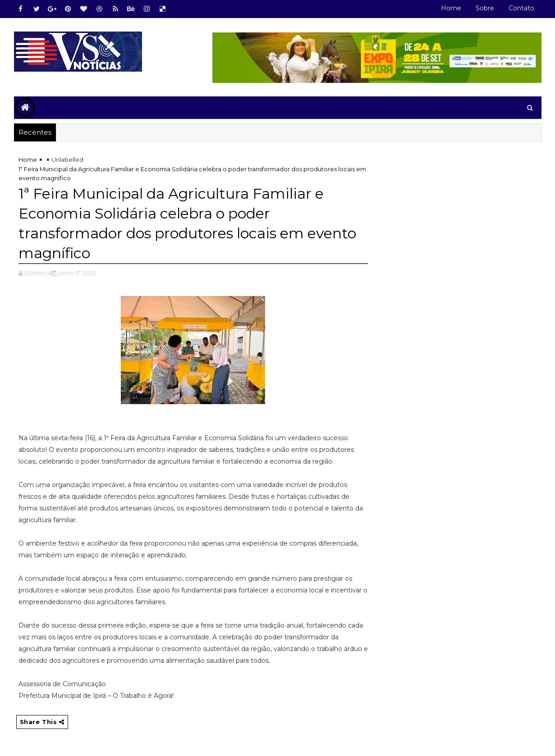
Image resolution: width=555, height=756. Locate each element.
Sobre (485, 8)
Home (451, 8)
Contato (521, 8)
